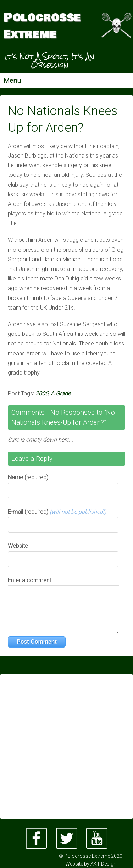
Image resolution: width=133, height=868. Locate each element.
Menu (12, 80)
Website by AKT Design (91, 864)
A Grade (61, 394)
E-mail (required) (57, 512)
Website (18, 546)
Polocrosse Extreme (42, 26)
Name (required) (28, 477)
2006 (42, 394)
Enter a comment (29, 580)
